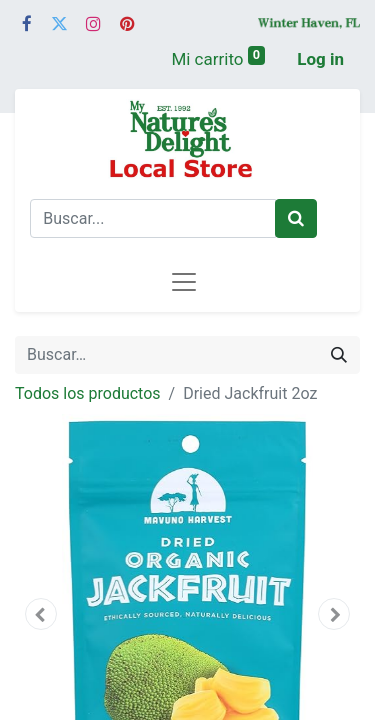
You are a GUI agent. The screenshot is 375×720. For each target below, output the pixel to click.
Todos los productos (88, 393)
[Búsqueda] (339, 355)
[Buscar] (296, 219)
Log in (320, 59)
